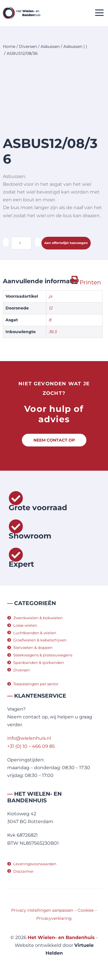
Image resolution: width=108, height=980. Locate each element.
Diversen (28, 46)
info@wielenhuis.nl (29, 738)
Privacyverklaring (54, 918)
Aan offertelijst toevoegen (66, 243)
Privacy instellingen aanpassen (42, 910)
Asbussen (50, 46)
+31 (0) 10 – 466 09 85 (31, 746)
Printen (90, 282)
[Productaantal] (21, 243)
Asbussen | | (75, 46)
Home (9, 46)
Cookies (86, 910)
